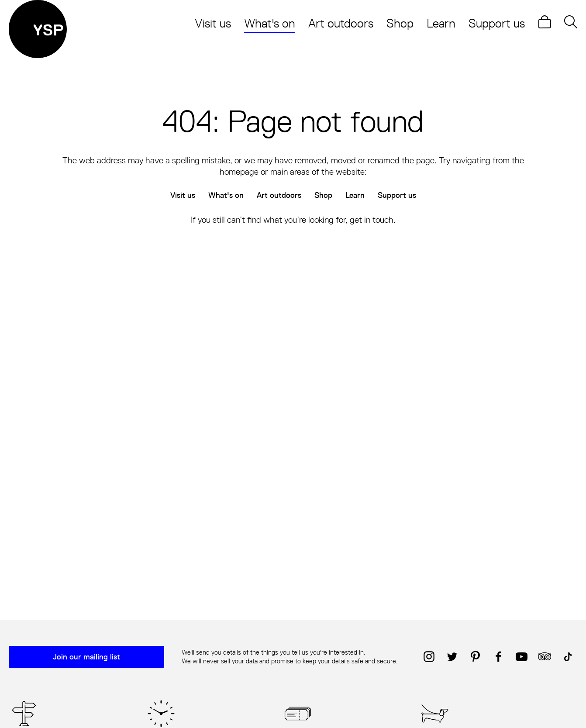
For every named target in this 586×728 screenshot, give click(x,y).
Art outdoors (341, 23)
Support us (497, 23)
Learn (441, 23)
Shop (400, 23)
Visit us (213, 23)
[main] (293, 320)
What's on (270, 23)
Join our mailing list (86, 657)
